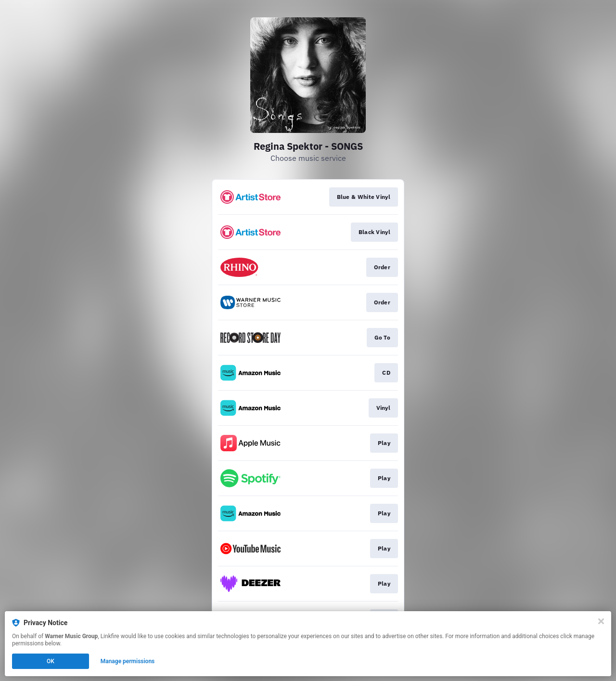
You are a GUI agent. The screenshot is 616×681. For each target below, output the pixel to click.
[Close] (601, 621)
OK (51, 661)
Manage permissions (128, 661)
